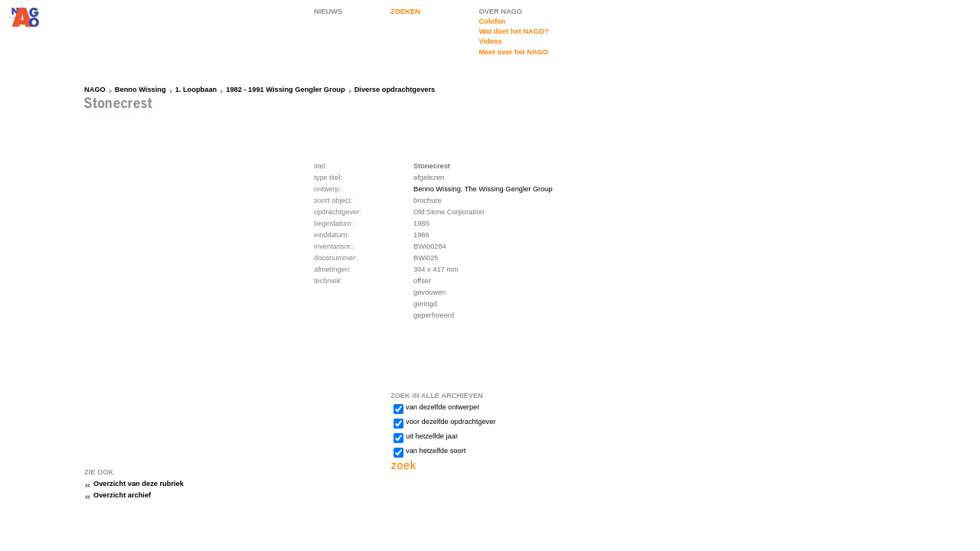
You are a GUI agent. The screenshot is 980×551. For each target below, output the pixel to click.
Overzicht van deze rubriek (139, 484)
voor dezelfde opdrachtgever (451, 422)
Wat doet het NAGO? (513, 31)
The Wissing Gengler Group (509, 189)
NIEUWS (328, 11)
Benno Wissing (140, 90)
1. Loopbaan (196, 90)
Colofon (492, 21)
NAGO (95, 90)
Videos (490, 41)
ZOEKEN (405, 11)
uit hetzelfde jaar (432, 436)
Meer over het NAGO (513, 52)
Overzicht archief (122, 495)
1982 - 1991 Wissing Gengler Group (285, 90)
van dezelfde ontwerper (443, 407)
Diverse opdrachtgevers (395, 90)
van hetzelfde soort (436, 451)
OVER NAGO (500, 11)
